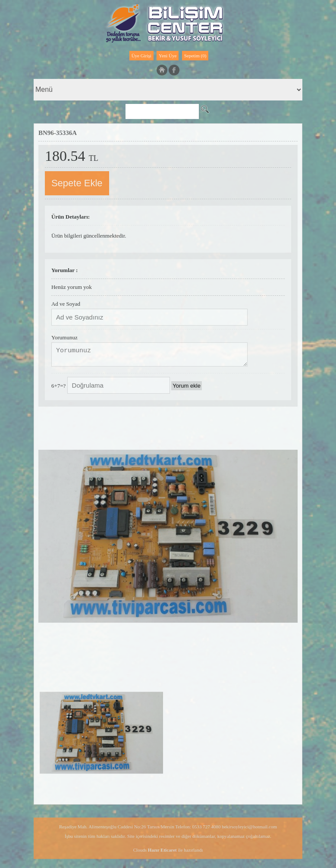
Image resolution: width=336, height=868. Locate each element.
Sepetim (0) (195, 56)
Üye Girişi (141, 56)
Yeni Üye (168, 56)
